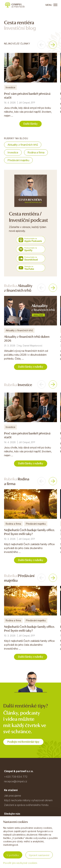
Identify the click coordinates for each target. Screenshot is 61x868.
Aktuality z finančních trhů (23, 145)
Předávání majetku (18, 160)
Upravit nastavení (39, 855)
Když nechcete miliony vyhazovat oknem (28, 800)
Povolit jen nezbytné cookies (20, 863)
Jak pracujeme (13, 796)
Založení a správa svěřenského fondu (26, 805)
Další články (30, 123)
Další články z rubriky (31, 366)
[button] (41, 45)
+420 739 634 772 (16, 777)
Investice (13, 152)
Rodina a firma (36, 152)
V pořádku (13, 855)
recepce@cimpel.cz (16, 781)
